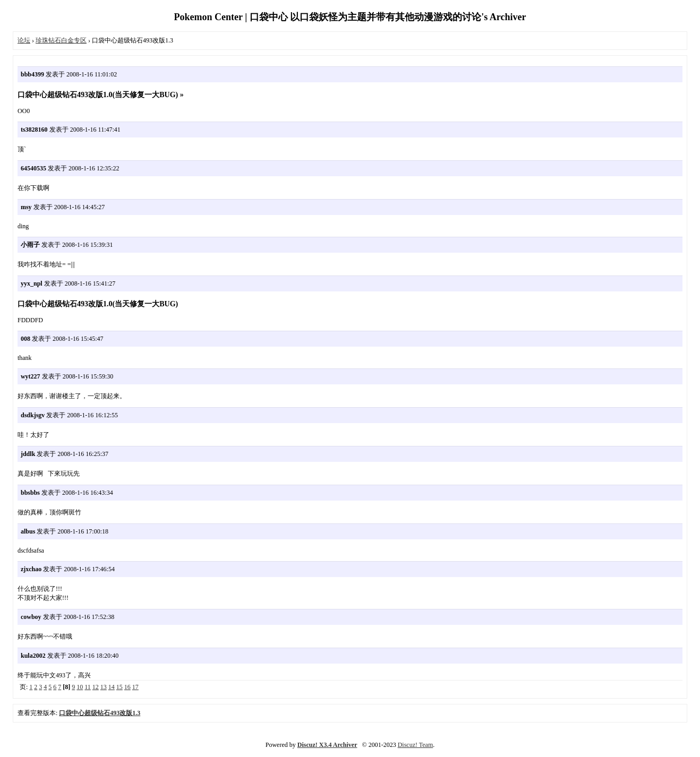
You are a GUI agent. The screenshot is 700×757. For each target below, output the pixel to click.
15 (119, 687)
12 (96, 687)
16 (127, 687)
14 (112, 687)
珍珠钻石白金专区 (61, 40)
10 (80, 687)
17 (135, 687)
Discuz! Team (416, 745)
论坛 (24, 40)
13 (104, 687)
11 (88, 687)
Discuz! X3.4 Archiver (327, 745)
